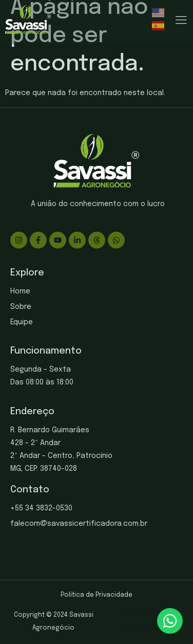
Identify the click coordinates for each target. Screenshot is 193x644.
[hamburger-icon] (181, 21)
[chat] (170, 621)
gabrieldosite (147, 628)
